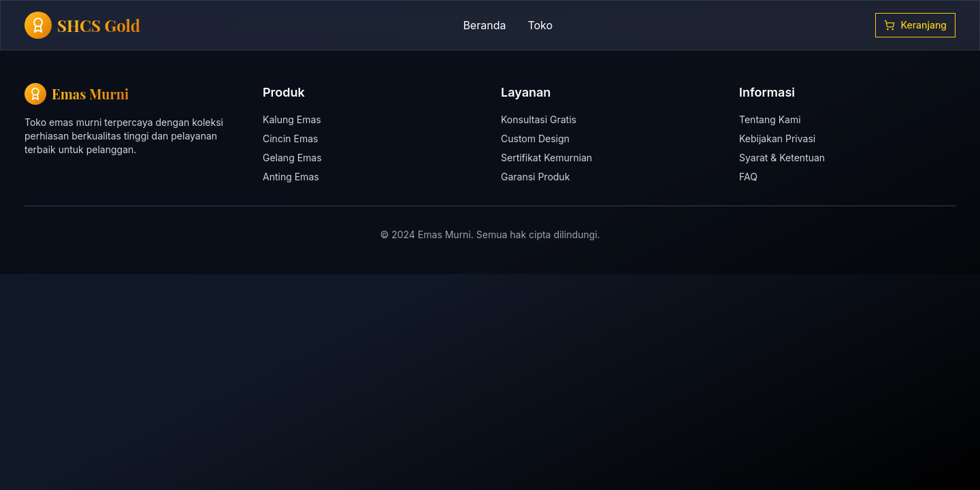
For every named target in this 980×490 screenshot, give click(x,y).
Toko (540, 25)
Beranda (484, 25)
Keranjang (915, 25)
